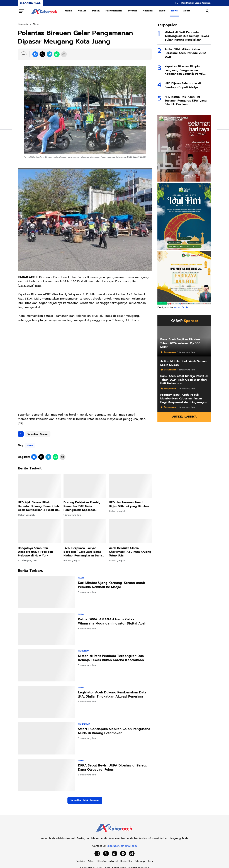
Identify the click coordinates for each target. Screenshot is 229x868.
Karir (150, 861)
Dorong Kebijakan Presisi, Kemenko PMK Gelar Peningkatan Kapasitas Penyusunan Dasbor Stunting (84, 506)
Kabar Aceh (181, 308)
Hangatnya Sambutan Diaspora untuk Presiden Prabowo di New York (35, 552)
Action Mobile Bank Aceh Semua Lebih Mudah (183, 363)
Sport (187, 11)
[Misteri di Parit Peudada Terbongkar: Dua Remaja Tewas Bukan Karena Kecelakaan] (47, 665)
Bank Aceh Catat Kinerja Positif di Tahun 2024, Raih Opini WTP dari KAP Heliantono (184, 380)
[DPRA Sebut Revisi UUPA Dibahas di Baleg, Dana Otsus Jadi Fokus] (47, 775)
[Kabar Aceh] (114, 833)
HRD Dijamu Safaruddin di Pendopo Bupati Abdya (183, 85)
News (174, 11)
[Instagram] (97, 853)
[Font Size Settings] (24, 54)
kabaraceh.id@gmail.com (122, 846)
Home (68, 11)
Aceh (81, 578)
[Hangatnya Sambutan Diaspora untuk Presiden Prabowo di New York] (39, 531)
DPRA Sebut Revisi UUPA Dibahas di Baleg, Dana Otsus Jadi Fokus (112, 768)
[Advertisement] (85, 370)
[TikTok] (114, 853)
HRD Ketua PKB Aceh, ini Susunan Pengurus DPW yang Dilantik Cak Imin (186, 101)
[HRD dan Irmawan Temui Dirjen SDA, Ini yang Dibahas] (130, 486)
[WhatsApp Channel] (132, 853)
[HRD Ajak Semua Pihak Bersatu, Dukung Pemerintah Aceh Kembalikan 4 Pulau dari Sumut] (39, 486)
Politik (96, 11)
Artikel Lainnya (184, 417)
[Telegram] (50, 54)
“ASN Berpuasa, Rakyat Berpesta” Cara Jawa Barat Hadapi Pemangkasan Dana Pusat (83, 552)
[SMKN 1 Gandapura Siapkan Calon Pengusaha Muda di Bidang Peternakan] (47, 738)
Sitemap (140, 861)
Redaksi (81, 861)
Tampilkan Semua (38, 434)
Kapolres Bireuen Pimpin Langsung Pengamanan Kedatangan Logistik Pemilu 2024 (184, 70)
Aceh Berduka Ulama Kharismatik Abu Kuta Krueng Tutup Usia (130, 552)
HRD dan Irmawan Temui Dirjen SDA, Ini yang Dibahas (129, 504)
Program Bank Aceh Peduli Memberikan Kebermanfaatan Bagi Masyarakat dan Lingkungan (184, 399)
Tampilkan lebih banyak (85, 800)
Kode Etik (126, 861)
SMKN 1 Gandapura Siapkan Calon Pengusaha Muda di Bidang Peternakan (114, 731)
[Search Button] (208, 11)
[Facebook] (35, 54)
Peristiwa (84, 651)
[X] (42, 54)
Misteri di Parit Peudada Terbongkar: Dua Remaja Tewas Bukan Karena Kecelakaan (111, 658)
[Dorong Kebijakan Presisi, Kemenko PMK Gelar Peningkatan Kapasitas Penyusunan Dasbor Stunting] (85, 486)
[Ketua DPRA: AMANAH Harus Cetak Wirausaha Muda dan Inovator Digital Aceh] (47, 629)
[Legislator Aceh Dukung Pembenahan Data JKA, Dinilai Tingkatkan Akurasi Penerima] (47, 702)
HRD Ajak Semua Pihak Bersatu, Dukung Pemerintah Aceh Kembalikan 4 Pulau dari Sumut (39, 506)
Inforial (132, 11)
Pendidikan (84, 724)
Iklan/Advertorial (108, 861)
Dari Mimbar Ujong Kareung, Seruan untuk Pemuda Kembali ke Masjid (112, 585)
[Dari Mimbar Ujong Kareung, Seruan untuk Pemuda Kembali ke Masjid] (47, 592)
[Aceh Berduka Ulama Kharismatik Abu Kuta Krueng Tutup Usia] (130, 531)
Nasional (148, 11)
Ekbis (162, 11)
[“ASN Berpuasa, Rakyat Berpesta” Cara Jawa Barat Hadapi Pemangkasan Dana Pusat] (85, 531)
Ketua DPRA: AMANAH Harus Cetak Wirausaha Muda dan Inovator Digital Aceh (112, 622)
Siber (91, 861)
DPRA (81, 614)
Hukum (82, 11)
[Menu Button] (21, 11)
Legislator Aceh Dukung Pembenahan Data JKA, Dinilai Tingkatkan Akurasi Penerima (112, 695)
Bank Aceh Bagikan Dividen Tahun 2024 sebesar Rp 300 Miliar (180, 343)
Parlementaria (114, 11)
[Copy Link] (64, 54)
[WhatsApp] (57, 54)
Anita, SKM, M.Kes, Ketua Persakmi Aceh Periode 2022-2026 (186, 53)
